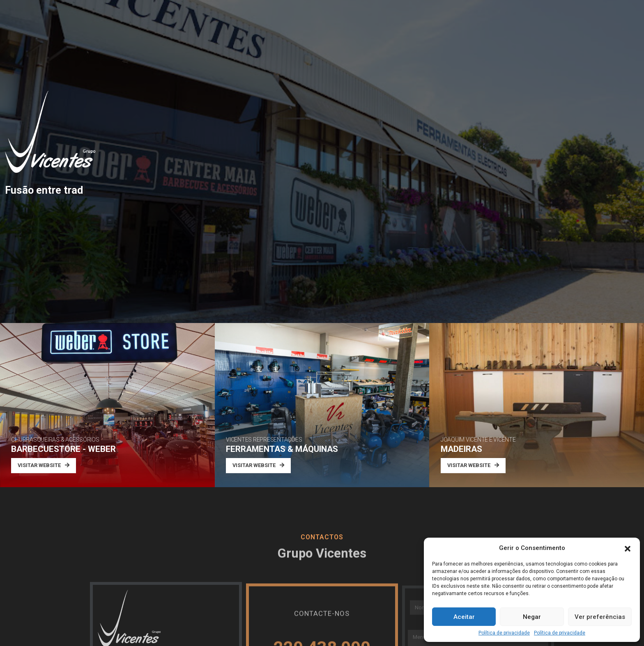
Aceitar (464, 617)
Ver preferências (600, 617)
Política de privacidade (504, 633)
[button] (628, 548)
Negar (532, 617)
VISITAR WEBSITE (44, 465)
